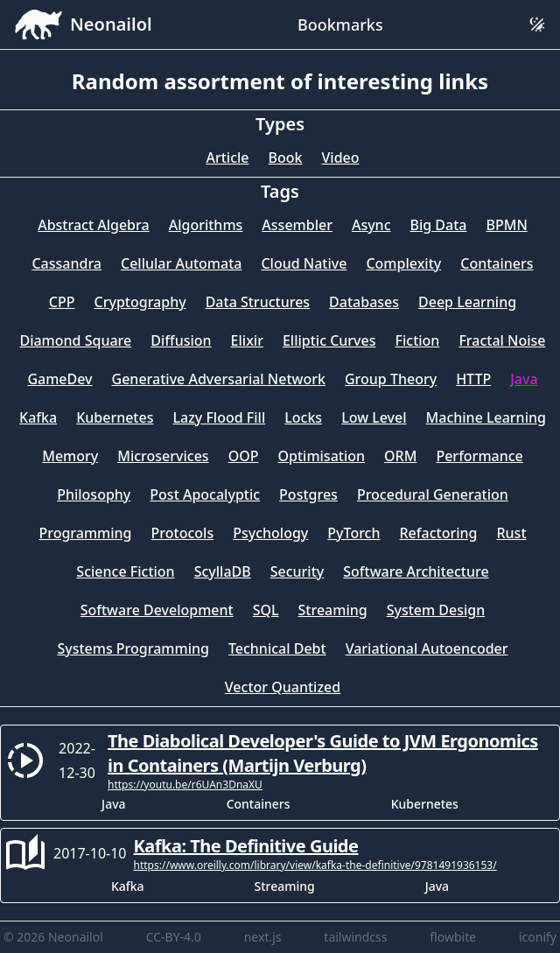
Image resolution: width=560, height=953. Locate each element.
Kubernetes (115, 417)
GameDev (59, 379)
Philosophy (94, 494)
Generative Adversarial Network (219, 379)
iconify (538, 937)
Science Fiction (125, 571)
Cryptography (140, 302)
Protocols (183, 533)
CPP (62, 302)
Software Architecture (416, 571)
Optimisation (321, 456)
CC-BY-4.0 (174, 937)
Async (371, 225)
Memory (70, 456)
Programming (85, 533)
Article (227, 158)
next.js (263, 937)
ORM (400, 456)
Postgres (308, 494)
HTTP (473, 379)
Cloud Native (304, 263)
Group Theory (391, 379)
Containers (497, 263)
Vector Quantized (283, 687)
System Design (436, 610)
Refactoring (439, 533)
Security (297, 571)
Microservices (163, 456)
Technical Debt (277, 648)
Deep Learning (467, 302)
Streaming (333, 610)
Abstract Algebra (93, 225)
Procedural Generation (433, 494)
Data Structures (258, 302)
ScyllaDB (223, 571)
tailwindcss (355, 937)
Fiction (418, 340)
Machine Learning (486, 417)
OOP (244, 456)
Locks (303, 417)
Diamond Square (75, 340)
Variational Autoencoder (427, 648)
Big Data (439, 225)
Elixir (247, 340)
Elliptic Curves (329, 340)
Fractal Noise (502, 340)
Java (524, 379)
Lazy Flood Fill (219, 417)
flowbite (453, 937)
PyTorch (353, 533)
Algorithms (206, 225)
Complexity (403, 263)
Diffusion (181, 340)
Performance (479, 456)
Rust (511, 533)
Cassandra (66, 263)
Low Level (374, 417)
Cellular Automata (181, 263)
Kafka (38, 417)
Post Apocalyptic (205, 494)
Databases (364, 302)
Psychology (270, 533)
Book (286, 158)
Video (340, 158)
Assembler (297, 225)
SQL (266, 610)
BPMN (507, 225)
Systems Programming (133, 648)
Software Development (157, 610)
